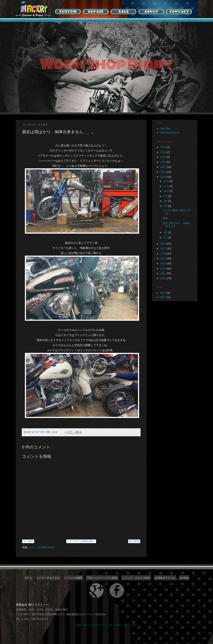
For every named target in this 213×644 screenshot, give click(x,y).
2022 (164, 162)
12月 (166, 181)
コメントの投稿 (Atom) (42, 547)
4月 (166, 201)
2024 (164, 152)
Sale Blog (165, 128)
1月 (166, 237)
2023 (164, 157)
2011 (164, 278)
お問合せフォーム (165, 578)
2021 (164, 167)
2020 (164, 172)
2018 (164, 244)
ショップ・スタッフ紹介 (136, 578)
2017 (164, 249)
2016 (164, 254)
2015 (164, 259)
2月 (166, 232)
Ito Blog (184, 578)
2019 (164, 177)
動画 (165, 218)
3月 (166, 206)
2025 (164, 147)
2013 (164, 268)
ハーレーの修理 (73, 578)
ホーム (28, 578)
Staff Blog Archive (170, 133)
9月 (166, 196)
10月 (166, 191)
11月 (166, 186)
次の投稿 (28, 541)
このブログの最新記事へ (81, 541)
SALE (163, 293)
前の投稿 (134, 541)
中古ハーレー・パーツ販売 (102, 578)
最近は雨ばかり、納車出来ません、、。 (177, 225)
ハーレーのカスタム (48, 578)
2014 (164, 263)
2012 (164, 273)
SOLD (163, 297)
